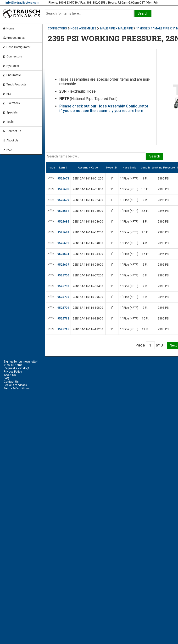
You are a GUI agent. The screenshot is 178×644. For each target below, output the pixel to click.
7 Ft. (145, 286)
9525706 (63, 297)
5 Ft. (145, 265)
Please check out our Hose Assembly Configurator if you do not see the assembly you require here (104, 108)
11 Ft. (145, 329)
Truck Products (14, 84)
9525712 (63, 319)
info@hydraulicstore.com (22, 3)
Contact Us (12, 131)
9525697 (63, 265)
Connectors (12, 56)
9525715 (63, 329)
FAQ (7, 150)
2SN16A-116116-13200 (88, 329)
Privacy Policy (13, 372)
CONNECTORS (57, 28)
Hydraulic (11, 66)
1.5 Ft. (145, 189)
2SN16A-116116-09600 (88, 297)
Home (8, 28)
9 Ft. (145, 308)
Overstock (11, 103)
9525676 (63, 189)
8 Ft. (145, 297)
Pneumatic (11, 75)
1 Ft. (145, 179)
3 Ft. (145, 222)
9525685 (63, 222)
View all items (13, 365)
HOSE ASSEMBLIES (83, 28)
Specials (10, 112)
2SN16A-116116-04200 (88, 232)
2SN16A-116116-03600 (88, 222)
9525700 (63, 275)
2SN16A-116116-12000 (88, 319)
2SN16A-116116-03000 (88, 211)
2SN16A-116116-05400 (88, 254)
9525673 (63, 179)
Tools (8, 122)
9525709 (63, 308)
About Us (10, 140)
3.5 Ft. (145, 232)
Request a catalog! (16, 368)
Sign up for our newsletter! (21, 362)
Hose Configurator (16, 47)
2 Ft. (145, 200)
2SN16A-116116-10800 (88, 308)
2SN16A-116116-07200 (88, 275)
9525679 (63, 200)
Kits (7, 94)
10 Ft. (145, 319)
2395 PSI (163, 179)
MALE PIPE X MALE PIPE (117, 28)
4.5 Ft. (145, 254)
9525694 (63, 254)
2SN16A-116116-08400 (88, 286)
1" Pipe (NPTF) (129, 179)
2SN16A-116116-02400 (88, 200)
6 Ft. (145, 275)
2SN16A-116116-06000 (88, 265)
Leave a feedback (15, 385)
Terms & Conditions (17, 388)
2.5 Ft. (145, 211)
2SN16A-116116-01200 (88, 179)
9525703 (63, 286)
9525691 (63, 243)
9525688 (63, 232)
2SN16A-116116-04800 (88, 243)
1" (112, 179)
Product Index (13, 38)
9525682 (63, 211)
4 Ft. (145, 243)
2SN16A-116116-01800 (88, 189)
